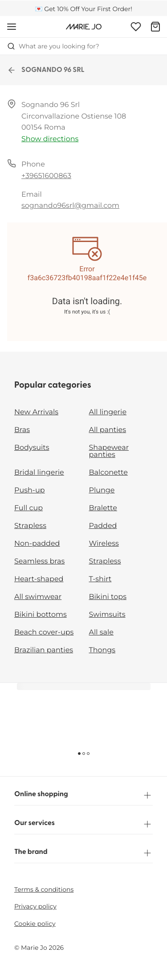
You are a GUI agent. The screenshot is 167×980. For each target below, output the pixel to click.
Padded (103, 526)
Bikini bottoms (41, 615)
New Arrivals (36, 412)
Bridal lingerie (39, 473)
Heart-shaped (39, 579)
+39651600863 (46, 176)
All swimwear (38, 597)
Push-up (30, 490)
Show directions (50, 139)
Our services (83, 824)
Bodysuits (32, 448)
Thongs (102, 650)
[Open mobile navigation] (12, 27)
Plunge (102, 490)
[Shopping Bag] (155, 27)
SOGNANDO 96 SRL (46, 70)
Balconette (108, 473)
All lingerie (108, 412)
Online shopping (83, 795)
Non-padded (37, 544)
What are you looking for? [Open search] (53, 46)
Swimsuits (107, 615)
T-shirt (100, 579)
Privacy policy (35, 906)
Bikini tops (108, 597)
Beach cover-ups (44, 633)
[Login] (136, 27)
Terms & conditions (44, 889)
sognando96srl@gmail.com (70, 206)
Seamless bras (39, 561)
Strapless (30, 526)
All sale (102, 633)
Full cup (29, 508)
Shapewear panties (109, 451)
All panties (108, 430)
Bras (22, 430)
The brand (83, 853)
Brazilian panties (44, 650)
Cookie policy (35, 924)
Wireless (104, 544)
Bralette (103, 508)
